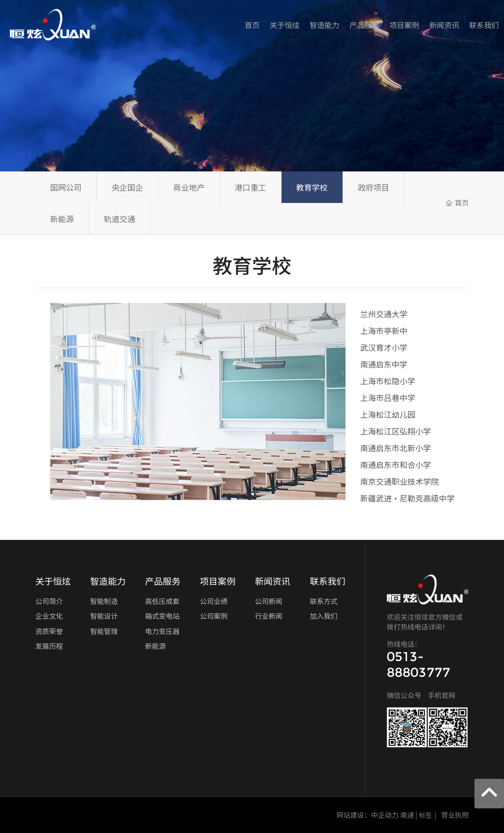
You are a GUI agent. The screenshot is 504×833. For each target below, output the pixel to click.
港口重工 (251, 187)
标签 (425, 815)
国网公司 (66, 187)
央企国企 (127, 187)
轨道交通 (120, 219)
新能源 (62, 219)
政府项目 (374, 187)
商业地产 (189, 187)
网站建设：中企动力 (368, 815)
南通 (407, 815)
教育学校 (312, 187)
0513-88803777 (419, 665)
